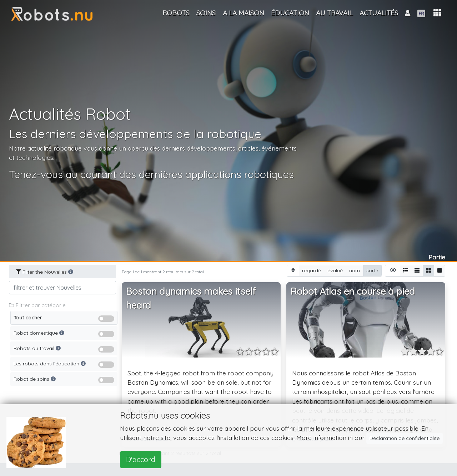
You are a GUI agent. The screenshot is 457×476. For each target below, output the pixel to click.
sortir (372, 270)
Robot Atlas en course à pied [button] (353, 291)
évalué (335, 270)
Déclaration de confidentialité (405, 438)
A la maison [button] (243, 13)
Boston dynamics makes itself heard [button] (191, 298)
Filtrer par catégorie (37, 305)
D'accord (141, 459)
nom (355, 270)
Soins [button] (206, 13)
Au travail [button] (334, 13)
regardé (312, 270)
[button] (437, 13)
